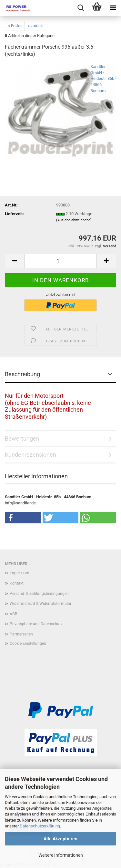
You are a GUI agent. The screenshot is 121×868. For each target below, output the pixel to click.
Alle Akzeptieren (60, 839)
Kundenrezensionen (30, 455)
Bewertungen (22, 439)
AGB (13, 614)
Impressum (20, 573)
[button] (15, 261)
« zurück (35, 26)
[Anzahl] (60, 261)
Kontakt (17, 583)
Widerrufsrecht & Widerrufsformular (40, 604)
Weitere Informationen (61, 855)
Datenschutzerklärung (40, 826)
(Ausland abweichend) (74, 220)
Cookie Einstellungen (28, 644)
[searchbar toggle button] (81, 8)
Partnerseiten (21, 634)
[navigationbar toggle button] (113, 8)
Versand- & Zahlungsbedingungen (39, 594)
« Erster (15, 26)
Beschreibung (22, 374)
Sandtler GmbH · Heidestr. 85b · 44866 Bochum (103, 78)
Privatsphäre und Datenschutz (36, 624)
